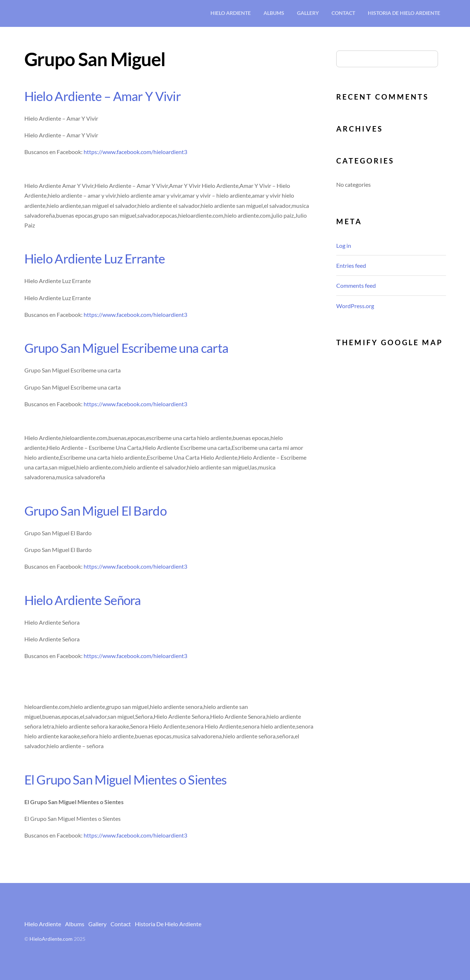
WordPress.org (355, 306)
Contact (343, 13)
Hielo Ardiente (231, 13)
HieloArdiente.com (51, 939)
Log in (344, 245)
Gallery (308, 13)
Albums (274, 13)
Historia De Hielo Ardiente (404, 13)
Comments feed (356, 285)
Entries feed (351, 265)
